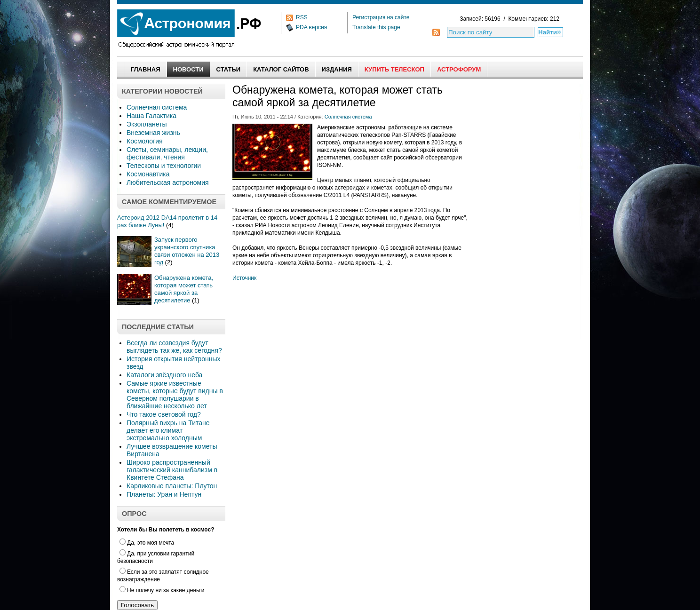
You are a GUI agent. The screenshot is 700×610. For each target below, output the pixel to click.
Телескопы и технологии (164, 166)
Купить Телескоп (394, 69)
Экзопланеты (147, 124)
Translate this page (376, 27)
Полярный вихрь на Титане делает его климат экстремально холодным (168, 430)
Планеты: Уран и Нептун (164, 494)
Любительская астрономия (168, 182)
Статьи (229, 69)
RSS (302, 17)
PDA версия (311, 27)
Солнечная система (157, 107)
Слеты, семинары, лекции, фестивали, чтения (167, 153)
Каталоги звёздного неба (164, 375)
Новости (188, 69)
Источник (244, 278)
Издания (337, 69)
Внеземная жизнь (153, 133)
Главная (145, 69)
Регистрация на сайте (381, 17)
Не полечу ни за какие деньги (162, 590)
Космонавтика (148, 174)
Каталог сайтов (281, 69)
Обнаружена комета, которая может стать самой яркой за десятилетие (184, 289)
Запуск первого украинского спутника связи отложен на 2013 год (187, 251)
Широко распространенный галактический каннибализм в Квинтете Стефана (172, 470)
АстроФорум (459, 69)
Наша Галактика (151, 116)
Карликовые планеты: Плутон (172, 486)
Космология (145, 141)
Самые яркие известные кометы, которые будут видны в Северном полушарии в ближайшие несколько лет (175, 395)
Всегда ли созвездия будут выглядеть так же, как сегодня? (174, 347)
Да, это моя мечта (147, 543)
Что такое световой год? (164, 414)
